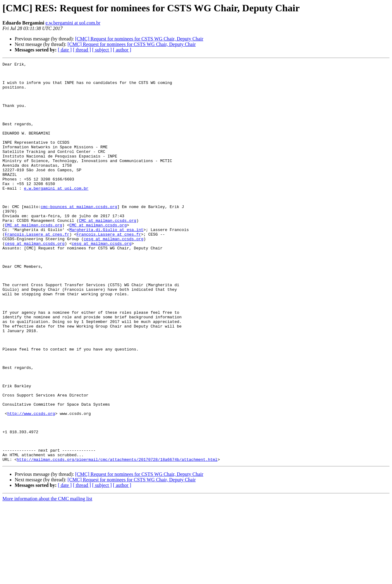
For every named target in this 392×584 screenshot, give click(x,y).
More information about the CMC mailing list (47, 579)
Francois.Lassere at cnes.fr (37, 269)
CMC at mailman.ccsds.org (108, 252)
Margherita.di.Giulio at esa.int (106, 264)
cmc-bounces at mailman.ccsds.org (79, 236)
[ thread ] (82, 50)
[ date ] (65, 50)
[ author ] (122, 50)
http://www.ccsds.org (31, 484)
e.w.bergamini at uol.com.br (73, 23)
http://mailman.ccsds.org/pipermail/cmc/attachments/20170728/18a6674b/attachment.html (117, 539)
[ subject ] (102, 50)
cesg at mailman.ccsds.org (113, 275)
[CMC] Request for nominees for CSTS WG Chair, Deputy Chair (139, 39)
